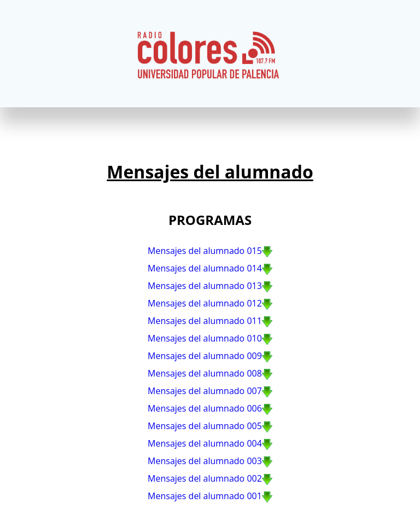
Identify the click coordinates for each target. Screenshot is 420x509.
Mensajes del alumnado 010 (205, 338)
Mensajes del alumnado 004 (205, 443)
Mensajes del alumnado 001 (205, 496)
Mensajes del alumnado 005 (205, 426)
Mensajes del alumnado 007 (205, 391)
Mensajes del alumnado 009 (205, 356)
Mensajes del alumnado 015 (205, 251)
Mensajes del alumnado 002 (205, 478)
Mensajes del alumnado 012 (205, 303)
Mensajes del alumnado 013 (205, 286)
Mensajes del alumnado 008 (205, 373)
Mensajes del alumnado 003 (205, 461)
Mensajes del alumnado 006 (205, 408)
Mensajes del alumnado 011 (205, 321)
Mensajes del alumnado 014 (205, 268)
